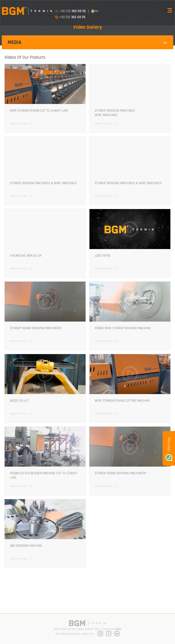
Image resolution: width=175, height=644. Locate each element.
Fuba (118, 629)
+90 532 (70, 11)
